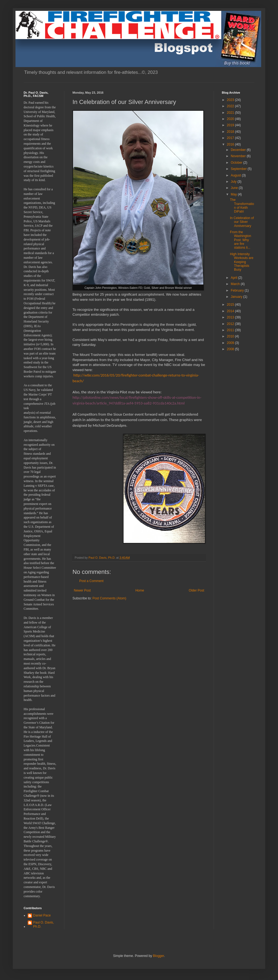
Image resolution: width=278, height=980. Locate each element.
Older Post (196, 590)
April (234, 278)
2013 (231, 317)
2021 (231, 113)
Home (140, 590)
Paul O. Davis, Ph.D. (44, 924)
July (234, 182)
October (237, 163)
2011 (231, 330)
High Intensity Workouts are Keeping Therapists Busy (242, 262)
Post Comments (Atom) (109, 598)
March (236, 284)
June (235, 188)
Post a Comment (91, 581)
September (239, 169)
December (239, 150)
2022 (231, 106)
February (238, 290)
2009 (231, 343)
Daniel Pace (42, 915)
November (239, 156)
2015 (231, 305)
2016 (231, 144)
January (237, 297)
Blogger (158, 956)
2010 (231, 336)
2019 (231, 125)
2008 (231, 349)
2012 (231, 324)
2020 (231, 119)
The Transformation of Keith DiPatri (242, 206)
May (234, 194)
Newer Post (82, 590)
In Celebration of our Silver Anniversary (242, 222)
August (236, 175)
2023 (231, 100)
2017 (231, 138)
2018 (231, 132)
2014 (231, 311)
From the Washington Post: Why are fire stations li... (241, 240)
